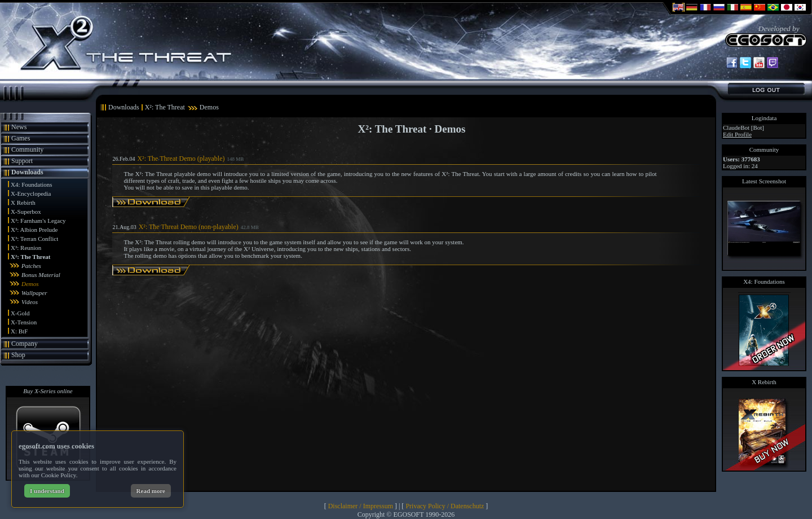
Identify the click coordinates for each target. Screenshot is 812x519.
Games (21, 138)
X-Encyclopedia (31, 193)
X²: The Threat (31, 257)
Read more (151, 491)
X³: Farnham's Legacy (38, 221)
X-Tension (24, 322)
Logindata (764, 118)
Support (22, 161)
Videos (30, 302)
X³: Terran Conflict (34, 239)
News (19, 127)
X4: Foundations (32, 184)
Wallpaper (34, 293)
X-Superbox (26, 212)
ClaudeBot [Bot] (743, 127)
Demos (30, 284)
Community (27, 149)
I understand (47, 491)
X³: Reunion (26, 248)
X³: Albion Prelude (34, 230)
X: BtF (19, 331)
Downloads (27, 172)
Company (25, 344)
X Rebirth (23, 203)
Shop (18, 355)
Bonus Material (41, 275)
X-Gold (20, 313)
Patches (31, 266)
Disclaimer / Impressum (361, 506)
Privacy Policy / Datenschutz (445, 506)
